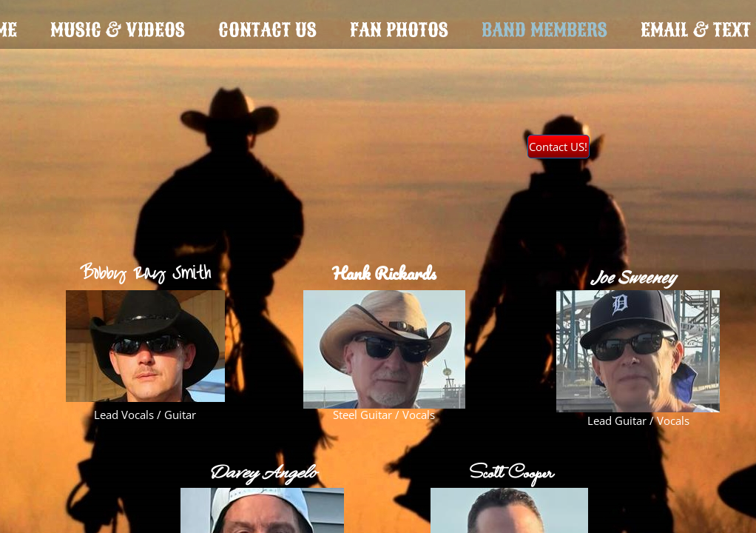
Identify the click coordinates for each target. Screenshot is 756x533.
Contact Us (267, 30)
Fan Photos (399, 30)
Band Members (544, 30)
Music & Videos (118, 30)
